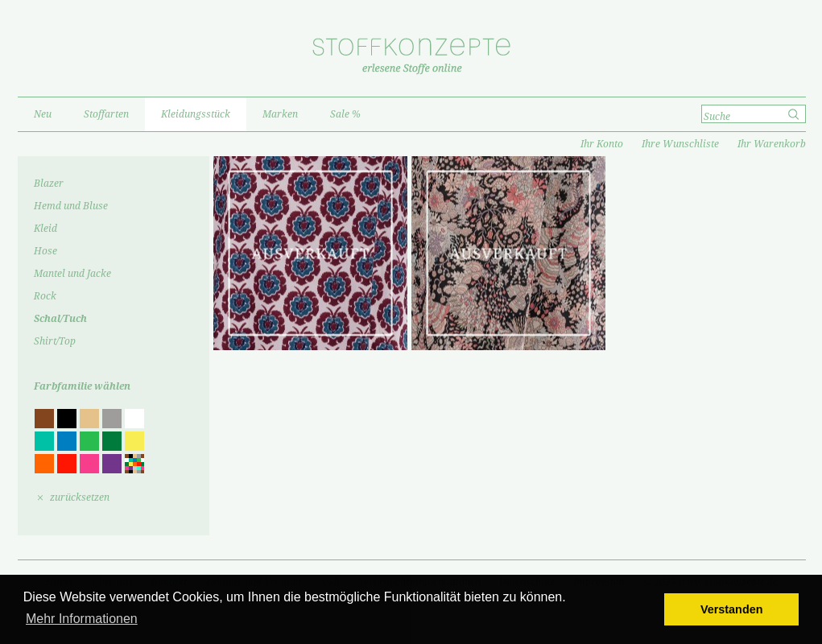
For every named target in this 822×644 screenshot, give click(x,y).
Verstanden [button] (732, 609)
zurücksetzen (80, 497)
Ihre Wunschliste (680, 144)
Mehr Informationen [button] (82, 619)
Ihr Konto (602, 144)
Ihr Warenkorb (772, 144)
